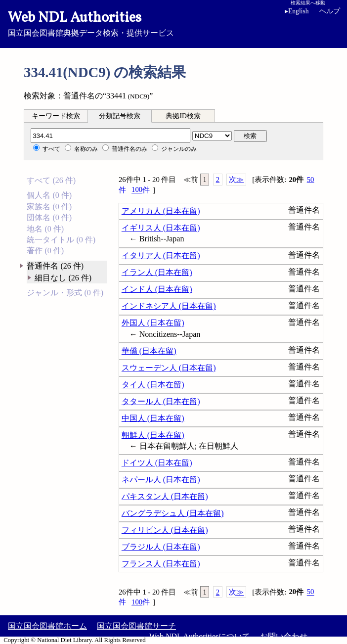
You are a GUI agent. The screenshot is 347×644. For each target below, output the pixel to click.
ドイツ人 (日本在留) (157, 463)
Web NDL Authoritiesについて (200, 636)
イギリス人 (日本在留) (161, 228)
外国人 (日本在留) (153, 323)
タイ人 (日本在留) (153, 385)
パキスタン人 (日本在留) (165, 496)
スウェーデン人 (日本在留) (169, 368)
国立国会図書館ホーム (47, 626)
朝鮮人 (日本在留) (153, 435)
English (299, 11)
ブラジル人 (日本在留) (161, 547)
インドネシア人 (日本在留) (169, 306)
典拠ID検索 (183, 116)
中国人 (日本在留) (153, 418)
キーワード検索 (56, 116)
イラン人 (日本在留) (157, 272)
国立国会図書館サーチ (136, 626)
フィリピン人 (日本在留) (165, 530)
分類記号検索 (120, 116)
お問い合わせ (284, 636)
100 (141, 190)
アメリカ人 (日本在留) (161, 211)
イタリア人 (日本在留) (161, 255)
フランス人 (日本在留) (161, 564)
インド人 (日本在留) (157, 289)
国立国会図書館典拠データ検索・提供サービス (173, 23)
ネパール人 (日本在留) (161, 480)
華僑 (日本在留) (149, 351)
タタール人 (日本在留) (161, 401)
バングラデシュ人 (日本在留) (173, 513)
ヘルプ (330, 11)
